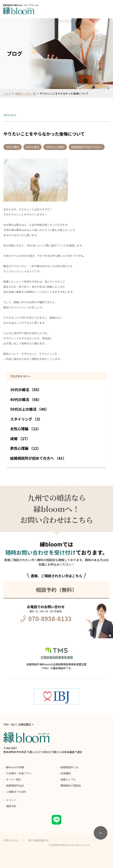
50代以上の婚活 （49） (30, 409)
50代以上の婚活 (55, 147)
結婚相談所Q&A (15, 785)
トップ (7, 93)
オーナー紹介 (14, 779)
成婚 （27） (20, 439)
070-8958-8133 (50, 618)
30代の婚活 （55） (26, 390)
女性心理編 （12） (26, 429)
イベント (11, 800)
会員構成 (66, 773)
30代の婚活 (13, 147)
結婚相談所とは (69, 767)
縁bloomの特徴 (15, 767)
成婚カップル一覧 (26, 93)
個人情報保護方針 (38, 840)
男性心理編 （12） (26, 448)
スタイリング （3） (26, 419)
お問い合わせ (11, 840)
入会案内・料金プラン (19, 773)
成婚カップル (68, 779)
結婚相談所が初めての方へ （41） (38, 458)
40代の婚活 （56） (26, 399)
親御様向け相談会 (71, 785)
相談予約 (11, 806)
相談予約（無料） (57, 590)
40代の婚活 (32, 147)
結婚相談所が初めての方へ (87, 147)
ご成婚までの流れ (16, 792)
